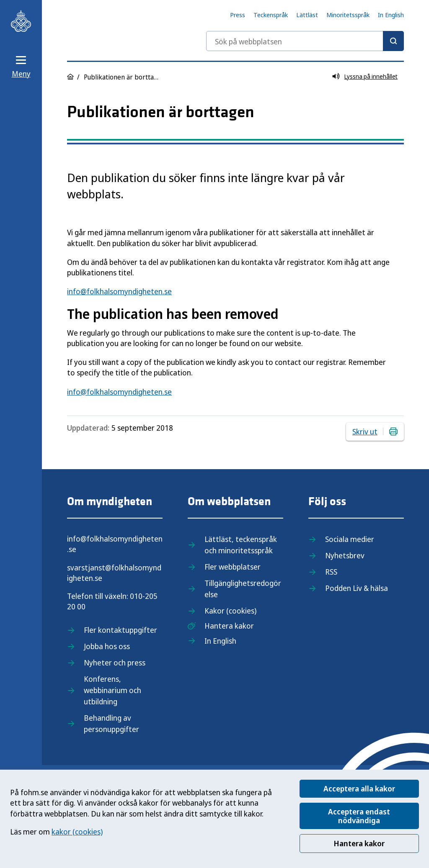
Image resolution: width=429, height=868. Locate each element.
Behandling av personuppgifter (111, 723)
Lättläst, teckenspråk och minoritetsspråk (241, 545)
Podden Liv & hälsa (357, 588)
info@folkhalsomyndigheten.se (119, 291)
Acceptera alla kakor (359, 788)
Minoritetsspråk (348, 15)
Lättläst (307, 15)
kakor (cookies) (77, 832)
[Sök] (393, 41)
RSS (331, 572)
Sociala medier (350, 539)
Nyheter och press (115, 663)
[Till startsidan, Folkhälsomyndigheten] (21, 21)
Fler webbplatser (233, 567)
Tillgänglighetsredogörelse (243, 589)
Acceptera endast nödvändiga (359, 816)
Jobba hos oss (107, 646)
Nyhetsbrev (345, 555)
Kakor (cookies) (230, 611)
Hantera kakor (359, 843)
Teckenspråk (271, 15)
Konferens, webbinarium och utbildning (112, 690)
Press (238, 15)
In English (391, 15)
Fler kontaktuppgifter (120, 630)
